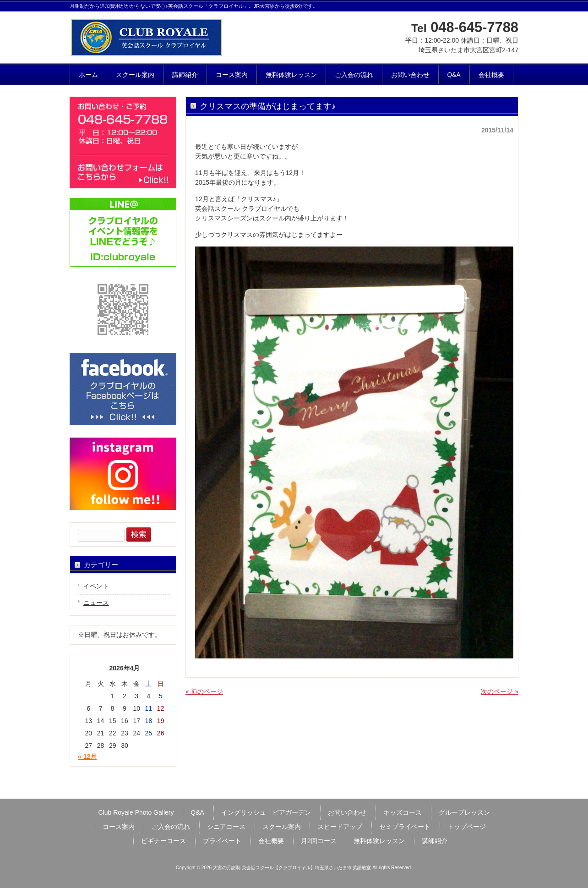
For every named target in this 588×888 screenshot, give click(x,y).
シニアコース (226, 827)
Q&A (197, 812)
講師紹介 (435, 841)
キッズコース (403, 812)
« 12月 (87, 756)
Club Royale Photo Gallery (136, 812)
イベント (96, 586)
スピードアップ (340, 827)
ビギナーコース (163, 841)
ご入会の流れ (171, 827)
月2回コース (319, 841)
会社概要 (271, 841)
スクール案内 (282, 827)
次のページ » (500, 691)
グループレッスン (464, 812)
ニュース (96, 603)
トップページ (467, 827)
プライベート (222, 841)
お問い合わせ (347, 812)
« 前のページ (204, 691)
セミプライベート (405, 827)
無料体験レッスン (379, 841)
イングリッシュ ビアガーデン (266, 812)
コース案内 (119, 827)
